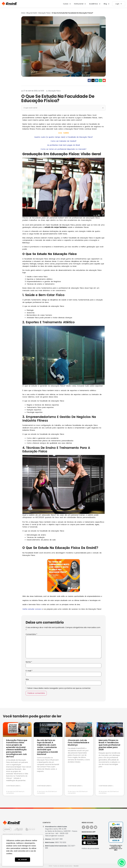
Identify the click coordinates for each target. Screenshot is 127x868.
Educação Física (44, 13)
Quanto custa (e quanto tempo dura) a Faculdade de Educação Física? (63, 137)
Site (27, 679)
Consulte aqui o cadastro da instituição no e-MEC (116, 848)
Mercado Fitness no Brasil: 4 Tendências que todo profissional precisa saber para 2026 (109, 745)
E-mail (29, 671)
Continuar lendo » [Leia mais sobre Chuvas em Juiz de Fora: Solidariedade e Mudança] (75, 786)
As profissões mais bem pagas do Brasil (63, 145)
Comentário (31, 634)
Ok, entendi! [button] (22, 860)
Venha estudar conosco (32, 609)
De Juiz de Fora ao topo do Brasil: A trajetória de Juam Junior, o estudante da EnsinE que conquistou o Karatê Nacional (47, 747)
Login (119, 4)
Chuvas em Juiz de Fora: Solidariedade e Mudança (78, 743)
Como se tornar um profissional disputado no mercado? (63, 149)
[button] (89, 80)
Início (23, 13)
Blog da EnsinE (32, 13)
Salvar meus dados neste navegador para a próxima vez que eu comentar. (59, 688)
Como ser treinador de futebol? (63, 141)
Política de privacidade (90, 848)
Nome (29, 662)
